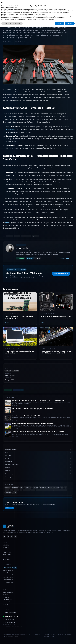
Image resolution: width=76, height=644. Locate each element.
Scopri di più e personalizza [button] (12, 23)
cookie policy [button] (14, 8)
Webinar (5, 595)
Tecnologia (16, 371)
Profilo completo (65, 258)
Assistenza (10, 236)
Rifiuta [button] (59, 23)
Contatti (53, 634)
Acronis (15, 493)
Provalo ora (9, 508)
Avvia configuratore (61, 274)
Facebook (16, 390)
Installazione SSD (8, 555)
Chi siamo (47, 634)
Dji (21, 490)
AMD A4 (50, 490)
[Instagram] (8, 537)
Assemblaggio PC (8, 570)
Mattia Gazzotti (22, 248)
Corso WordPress (8, 592)
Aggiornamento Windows (60, 490)
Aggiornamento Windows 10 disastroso (49, 487)
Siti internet (6, 597)
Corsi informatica (7, 590)
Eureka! (8, 223)
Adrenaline (8, 493)
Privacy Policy (69, 634)
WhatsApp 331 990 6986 (12, 617)
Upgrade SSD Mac (8, 582)
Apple (7, 490)
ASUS (44, 490)
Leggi (7, 322)
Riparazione (35, 236)
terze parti (28, 9)
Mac (11, 490)
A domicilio (6, 545)
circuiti (33, 490)
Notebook (8, 487)
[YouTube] (15, 537)
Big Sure (39, 490)
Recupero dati (7, 552)
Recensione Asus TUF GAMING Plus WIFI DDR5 (56, 316)
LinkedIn (30, 258)
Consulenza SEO (7, 599)
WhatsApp (20, 258)
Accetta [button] (70, 23)
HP (66, 487)
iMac (21, 487)
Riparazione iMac (8, 577)
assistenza (10, 130)
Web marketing (7, 602)
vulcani (16, 490)
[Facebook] (4, 537)
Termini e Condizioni (49, 636)
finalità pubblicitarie (34, 13)
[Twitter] (12, 537)
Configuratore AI (10, 568)
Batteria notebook (8, 580)
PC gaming (6, 572)
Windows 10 (15, 487)
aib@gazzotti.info (10, 622)
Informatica (8, 371)
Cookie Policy (60, 634)
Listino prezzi (6, 559)
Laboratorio (6, 547)
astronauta (26, 490)
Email (38, 258)
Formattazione (7, 550)
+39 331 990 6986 (10, 619)
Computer (17, 236)
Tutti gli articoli (9, 439)
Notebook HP (28, 487)
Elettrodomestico (26, 236)
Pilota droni (6, 604)
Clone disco (6, 557)
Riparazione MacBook (9, 575)
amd (62, 487)
